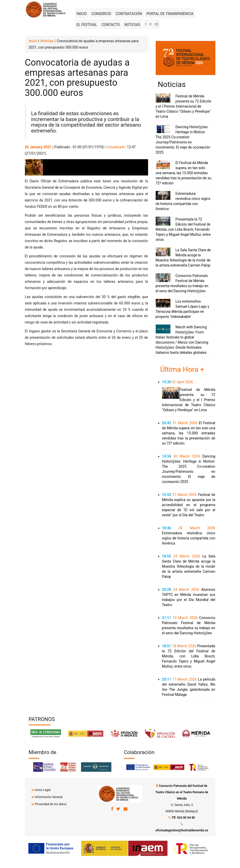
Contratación (129, 14)
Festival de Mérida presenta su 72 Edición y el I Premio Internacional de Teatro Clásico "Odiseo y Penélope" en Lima (183, 106)
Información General (49, 797)
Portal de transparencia (170, 14)
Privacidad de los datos (51, 804)
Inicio (82, 14)
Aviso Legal (43, 790)
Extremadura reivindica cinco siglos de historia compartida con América (189, 538)
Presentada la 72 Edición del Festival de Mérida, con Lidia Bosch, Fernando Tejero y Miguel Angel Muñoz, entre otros (183, 229)
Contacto (111, 25)
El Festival (87, 25)
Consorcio (101, 14)
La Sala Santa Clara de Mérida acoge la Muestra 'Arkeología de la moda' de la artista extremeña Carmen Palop (189, 566)
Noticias (132, 25)
